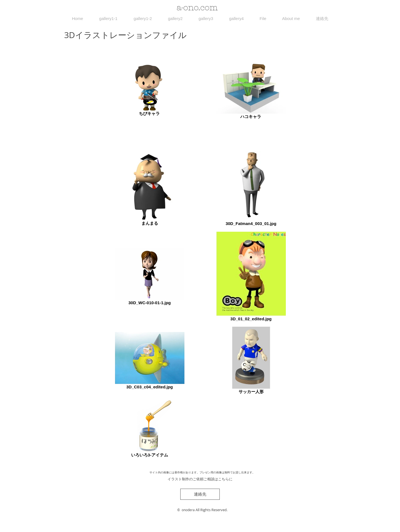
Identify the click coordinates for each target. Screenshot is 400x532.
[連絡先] (200, 494)
